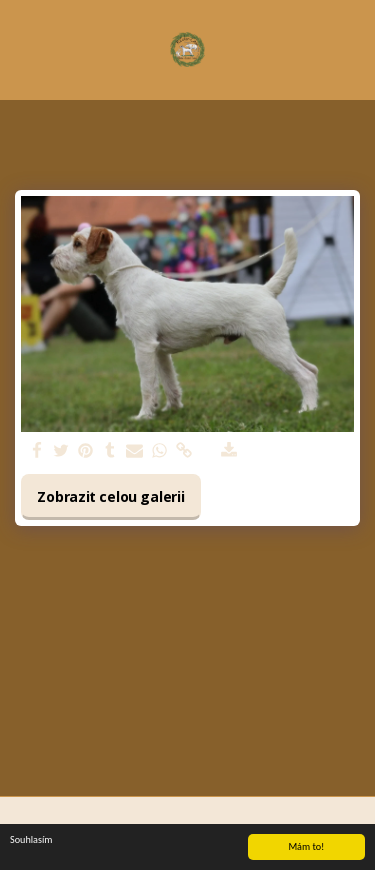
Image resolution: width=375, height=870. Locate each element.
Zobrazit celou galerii (110, 496)
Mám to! (306, 847)
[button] (22, 48)
